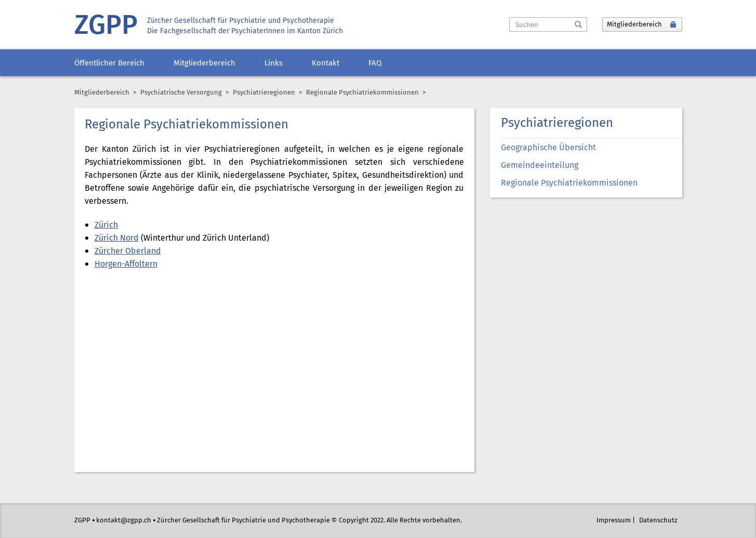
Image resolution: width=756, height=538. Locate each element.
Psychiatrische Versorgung (181, 93)
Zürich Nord (117, 238)
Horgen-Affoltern (126, 264)
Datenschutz (658, 521)
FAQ (375, 63)
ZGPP (106, 26)
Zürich (106, 225)
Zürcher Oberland (128, 251)
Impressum (614, 521)
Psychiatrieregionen (264, 93)
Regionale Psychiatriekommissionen (569, 183)
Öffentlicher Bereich (109, 63)
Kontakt (326, 63)
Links (274, 63)
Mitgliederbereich (204, 63)
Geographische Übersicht (548, 148)
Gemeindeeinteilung (540, 166)
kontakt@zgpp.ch (124, 521)
